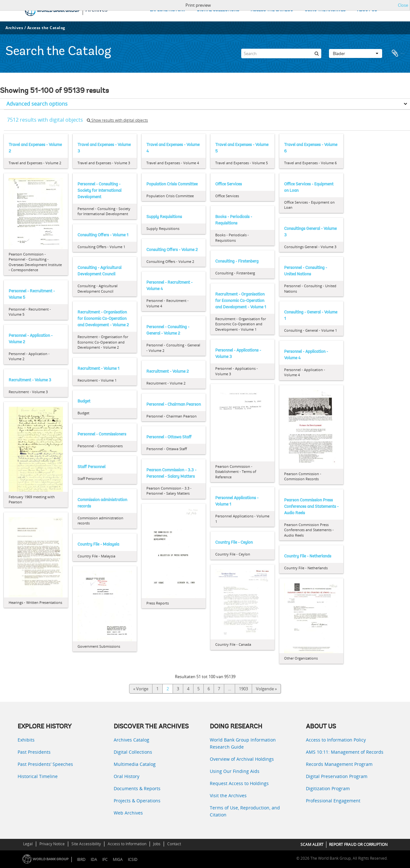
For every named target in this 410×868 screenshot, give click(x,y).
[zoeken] (316, 53)
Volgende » (266, 689)
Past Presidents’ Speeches (45, 764)
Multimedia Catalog (135, 764)
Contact (174, 844)
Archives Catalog (131, 740)
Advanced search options (37, 104)
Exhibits (26, 740)
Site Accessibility (86, 844)
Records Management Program (339, 764)
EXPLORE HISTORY (168, 10)
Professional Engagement (333, 801)
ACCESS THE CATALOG (272, 10)
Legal (28, 844)
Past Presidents (34, 752)
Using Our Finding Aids (235, 771)
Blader (356, 53)
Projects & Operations (137, 801)
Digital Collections (133, 752)
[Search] (281, 53)
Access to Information (127, 844)
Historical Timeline (38, 776)
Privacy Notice (52, 844)
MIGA (118, 860)
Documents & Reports (137, 788)
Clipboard (398, 53)
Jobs (157, 844)
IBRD (81, 860)
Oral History (127, 776)
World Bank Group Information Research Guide (243, 743)
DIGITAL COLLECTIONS (218, 10)
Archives (14, 28)
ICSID (133, 860)
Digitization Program (328, 788)
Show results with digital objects (117, 120)
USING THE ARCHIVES (325, 10)
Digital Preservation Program (337, 776)
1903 (243, 689)
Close (403, 5)
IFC (105, 860)
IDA (94, 860)
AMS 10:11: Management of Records (345, 752)
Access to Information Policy (336, 740)
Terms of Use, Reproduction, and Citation (245, 811)
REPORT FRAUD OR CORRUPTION (358, 844)
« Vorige (141, 689)
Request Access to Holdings (239, 783)
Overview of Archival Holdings (242, 759)
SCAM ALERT (312, 844)
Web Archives (128, 813)
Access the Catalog (46, 28)
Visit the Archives (228, 795)
